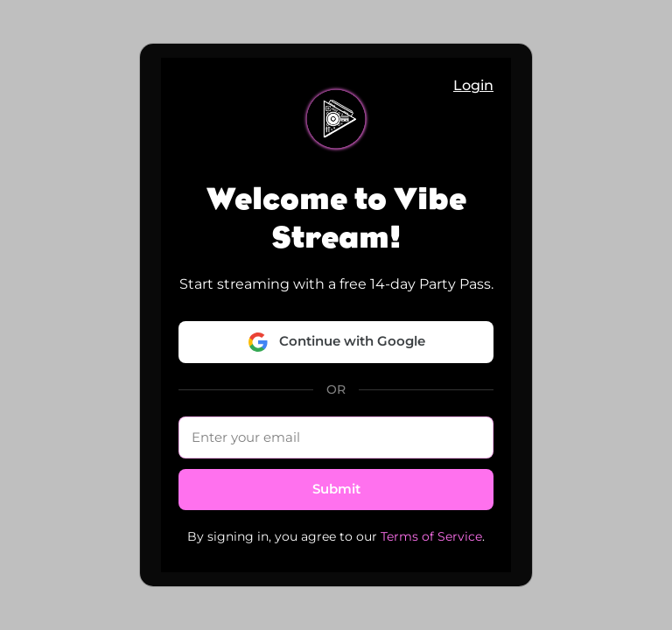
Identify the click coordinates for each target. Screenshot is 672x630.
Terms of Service (431, 536)
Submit (336, 489)
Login (473, 85)
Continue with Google (336, 342)
